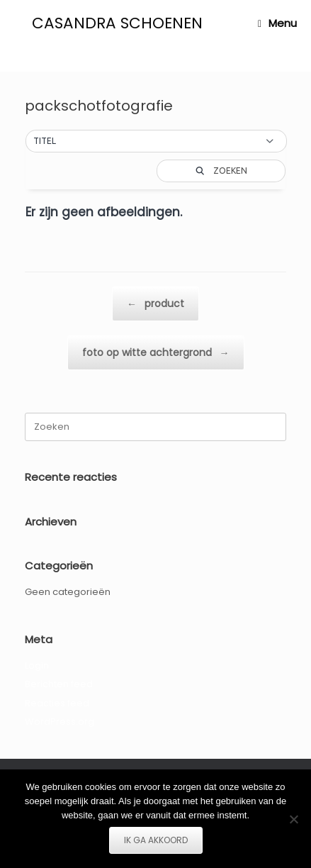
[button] (156, 141)
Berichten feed (59, 684)
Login (37, 666)
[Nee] (293, 819)
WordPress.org (60, 722)
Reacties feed (57, 703)
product (155, 304)
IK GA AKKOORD (156, 840)
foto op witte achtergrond (156, 353)
